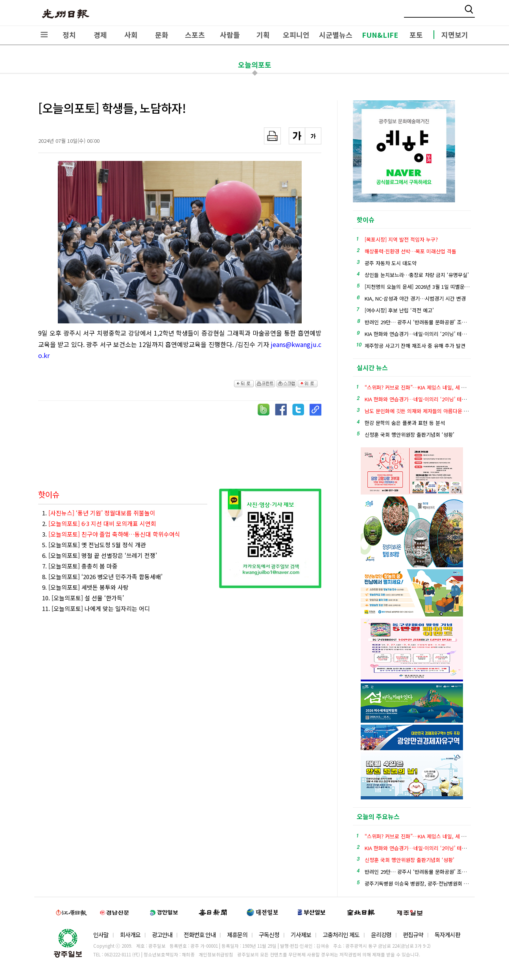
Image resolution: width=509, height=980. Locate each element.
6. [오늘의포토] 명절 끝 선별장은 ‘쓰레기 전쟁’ (100, 555)
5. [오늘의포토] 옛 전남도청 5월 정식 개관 (94, 545)
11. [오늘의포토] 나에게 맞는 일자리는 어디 (96, 608)
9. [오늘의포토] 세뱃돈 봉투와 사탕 (85, 587)
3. (111, 534)
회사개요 (130, 935)
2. (99, 523)
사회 (131, 35)
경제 (100, 35)
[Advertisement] (181, 445)
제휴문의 (237, 935)
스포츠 (195, 35)
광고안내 (162, 935)
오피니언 (296, 35)
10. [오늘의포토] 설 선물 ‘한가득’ (83, 598)
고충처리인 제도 (341, 935)
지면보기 (455, 35)
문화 (162, 35)
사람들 (230, 35)
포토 (416, 35)
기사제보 (301, 935)
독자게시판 (447, 935)
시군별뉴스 (336, 35)
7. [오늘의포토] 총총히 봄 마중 (80, 566)
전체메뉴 (44, 35)
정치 (69, 35)
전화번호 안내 (200, 935)
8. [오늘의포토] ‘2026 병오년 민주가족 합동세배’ (102, 577)
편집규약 (413, 935)
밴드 (444, 14)
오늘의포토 (255, 65)
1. (99, 513)
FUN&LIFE (380, 35)
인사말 (101, 935)
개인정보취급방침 (216, 954)
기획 (263, 35)
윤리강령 (381, 935)
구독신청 (269, 935)
